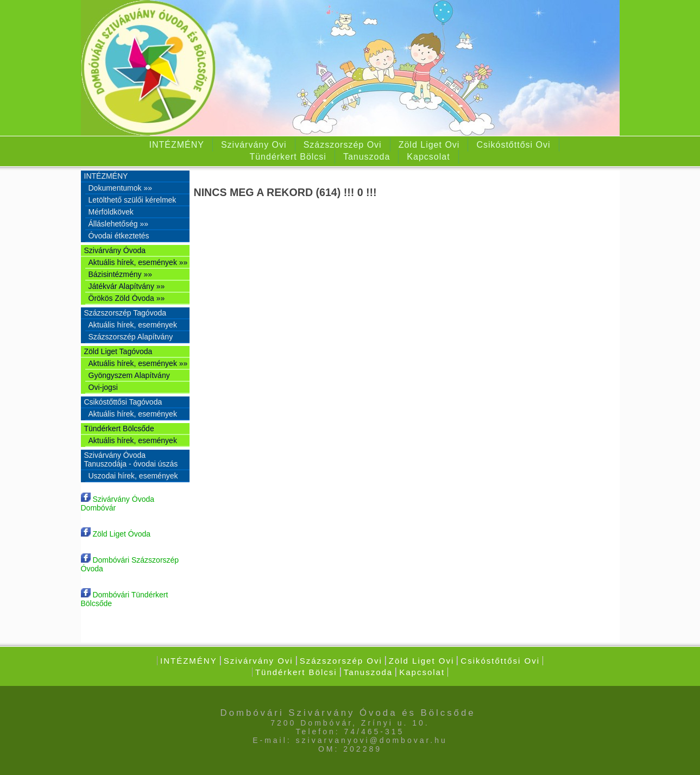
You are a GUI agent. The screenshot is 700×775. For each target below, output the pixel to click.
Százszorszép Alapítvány (131, 337)
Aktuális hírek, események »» (138, 262)
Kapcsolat (428, 157)
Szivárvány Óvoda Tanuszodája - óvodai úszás (131, 459)
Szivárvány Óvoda (115, 250)
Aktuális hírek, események (133, 325)
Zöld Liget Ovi (429, 145)
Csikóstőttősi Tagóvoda (123, 402)
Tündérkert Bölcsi (288, 157)
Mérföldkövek (111, 212)
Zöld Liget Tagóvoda (118, 351)
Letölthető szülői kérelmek (133, 200)
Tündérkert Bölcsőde (119, 429)
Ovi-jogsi (103, 387)
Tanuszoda (367, 157)
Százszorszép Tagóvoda (125, 313)
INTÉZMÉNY (176, 145)
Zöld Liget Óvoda (116, 534)
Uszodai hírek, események (133, 476)
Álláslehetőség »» (119, 224)
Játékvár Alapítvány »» (127, 286)
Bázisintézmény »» (121, 274)
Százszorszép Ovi (343, 145)
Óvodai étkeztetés (119, 236)
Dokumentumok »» (121, 188)
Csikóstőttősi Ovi (513, 145)
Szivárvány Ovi (254, 145)
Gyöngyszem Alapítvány (129, 375)
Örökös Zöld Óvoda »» (127, 298)
